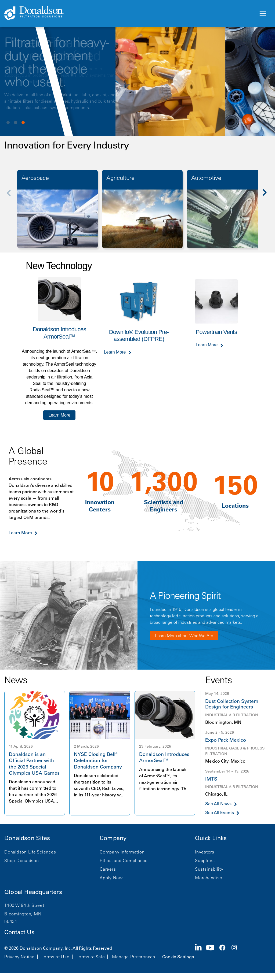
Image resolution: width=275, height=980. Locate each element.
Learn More (59, 415)
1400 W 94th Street (24, 905)
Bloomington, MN (23, 914)
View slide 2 (16, 122)
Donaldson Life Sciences (30, 852)
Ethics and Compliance (124, 860)
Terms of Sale (91, 957)
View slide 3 (23, 122)
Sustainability (209, 869)
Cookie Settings (178, 957)
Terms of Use (56, 957)
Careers (108, 869)
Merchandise (209, 878)
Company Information (122, 852)
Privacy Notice (19, 957)
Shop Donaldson (22, 860)
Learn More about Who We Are (184, 636)
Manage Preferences (134, 957)
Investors (205, 852)
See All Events (220, 813)
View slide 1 (8, 122)
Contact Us (19, 932)
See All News (218, 804)
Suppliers (205, 860)
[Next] (267, 196)
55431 (11, 921)
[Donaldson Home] (129, 13)
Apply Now (111, 878)
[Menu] (262, 14)
